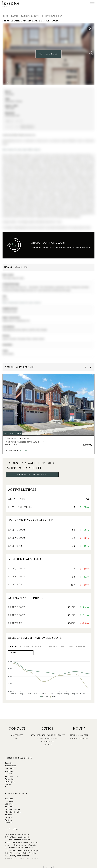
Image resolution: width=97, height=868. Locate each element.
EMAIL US (17, 738)
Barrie (15, 16)
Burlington (10, 782)
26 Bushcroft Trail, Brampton (18, 834)
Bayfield (9, 820)
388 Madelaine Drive (53, 16)
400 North (10, 801)
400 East (9, 799)
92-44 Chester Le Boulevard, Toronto (22, 842)
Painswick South (30, 16)
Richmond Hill (11, 776)
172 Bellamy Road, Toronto (17, 856)
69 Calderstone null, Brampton (19, 848)
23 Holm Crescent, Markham (18, 840)
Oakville (9, 774)
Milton (8, 784)
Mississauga (11, 766)
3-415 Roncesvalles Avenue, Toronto (21, 858)
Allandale (9, 807)
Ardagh (8, 817)
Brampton (10, 779)
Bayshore (9, 823)
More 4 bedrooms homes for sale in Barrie (22, 303)
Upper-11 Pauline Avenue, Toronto (21, 845)
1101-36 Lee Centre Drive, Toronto (20, 853)
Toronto (9, 763)
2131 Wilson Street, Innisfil (17, 837)
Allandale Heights (13, 812)
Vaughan (9, 771)
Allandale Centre (13, 809)
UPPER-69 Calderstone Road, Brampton (23, 850)
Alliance (9, 815)
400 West (9, 804)
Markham (9, 768)
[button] (91, 53)
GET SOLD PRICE (48, 54)
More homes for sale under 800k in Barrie (21, 150)
